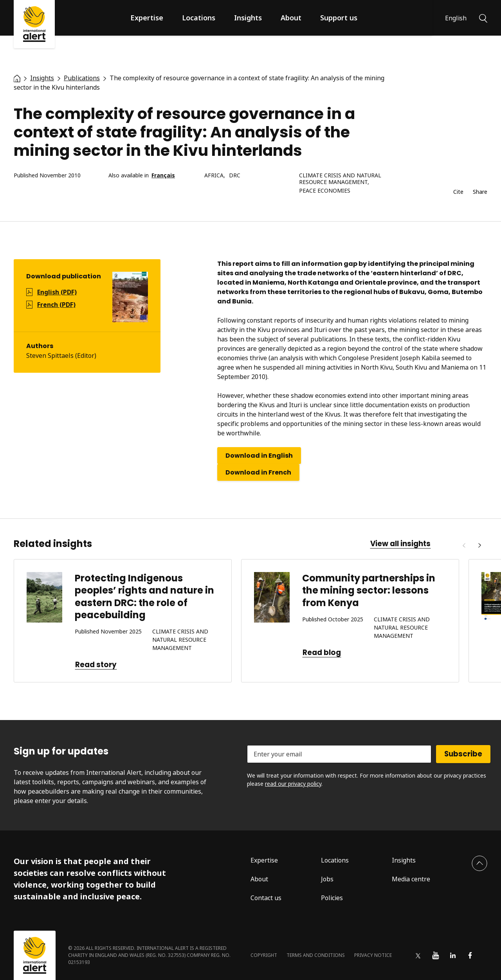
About (291, 18)
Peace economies (325, 191)
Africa (214, 176)
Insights (248, 18)
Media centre (411, 879)
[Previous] (464, 545)
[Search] (483, 18)
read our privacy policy (293, 784)
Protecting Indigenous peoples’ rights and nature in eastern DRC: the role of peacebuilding (144, 596)
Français (163, 176)
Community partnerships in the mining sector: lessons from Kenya (369, 590)
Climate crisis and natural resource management (340, 179)
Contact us (266, 898)
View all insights (400, 544)
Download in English (259, 456)
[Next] (479, 545)
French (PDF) (56, 305)
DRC (235, 176)
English (456, 18)
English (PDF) (57, 292)
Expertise (147, 18)
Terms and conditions (316, 955)
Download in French (258, 472)
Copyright (264, 955)
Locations (199, 18)
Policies (332, 898)
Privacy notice (373, 955)
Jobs (327, 879)
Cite (458, 192)
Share (480, 192)
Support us (339, 18)
